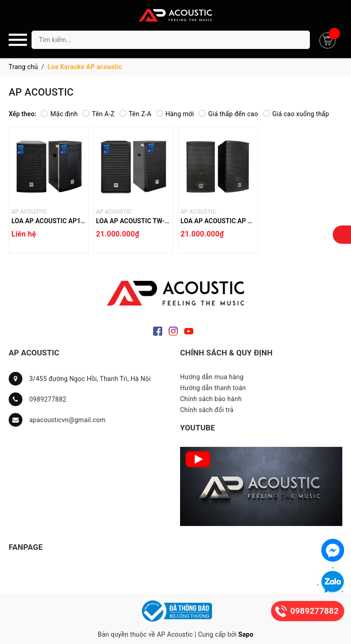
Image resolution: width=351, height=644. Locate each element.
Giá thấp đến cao (228, 114)
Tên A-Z (98, 114)
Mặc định (59, 114)
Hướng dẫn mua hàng (212, 377)
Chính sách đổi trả (207, 410)
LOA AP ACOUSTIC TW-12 (134, 221)
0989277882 (48, 399)
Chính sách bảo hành (211, 399)
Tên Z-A (135, 114)
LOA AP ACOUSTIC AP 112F (221, 221)
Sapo (246, 634)
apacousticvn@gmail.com (67, 420)
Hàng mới (175, 114)
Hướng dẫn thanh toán (213, 388)
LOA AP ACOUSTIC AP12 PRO (55, 221)
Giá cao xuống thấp (296, 114)
